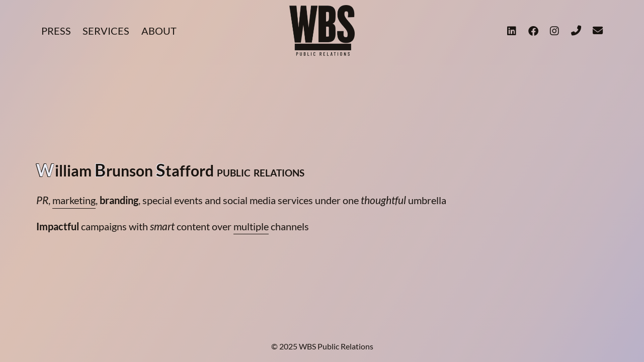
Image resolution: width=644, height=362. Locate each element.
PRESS (56, 31)
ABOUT (159, 31)
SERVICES (106, 31)
